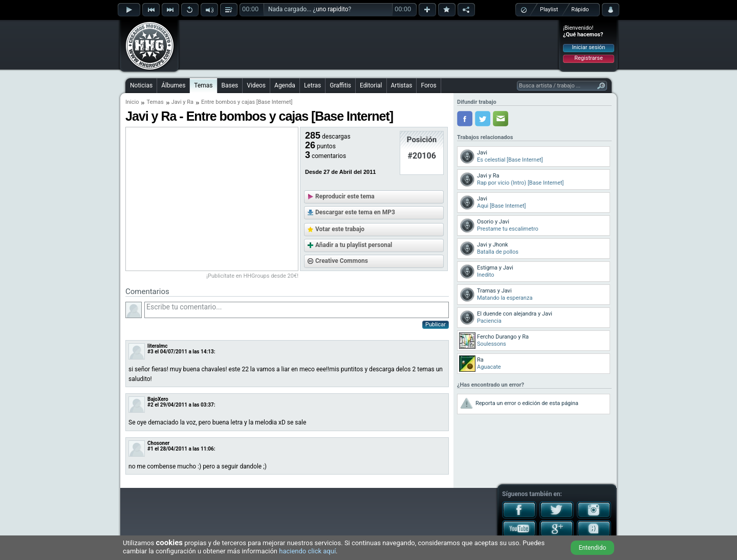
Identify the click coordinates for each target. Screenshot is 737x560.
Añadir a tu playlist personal (354, 245)
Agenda (285, 85)
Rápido (580, 9)
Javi (177, 102)
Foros (428, 85)
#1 (150, 449)
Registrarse (588, 58)
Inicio (132, 102)
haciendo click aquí (307, 551)
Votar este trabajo (340, 229)
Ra (190, 102)
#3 (150, 352)
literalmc (157, 346)
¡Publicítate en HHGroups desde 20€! (252, 276)
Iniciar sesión (589, 47)
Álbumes (173, 85)
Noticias (141, 85)
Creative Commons (342, 261)
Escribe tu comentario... (297, 310)
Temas (203, 85)
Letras (312, 85)
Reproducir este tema (345, 196)
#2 (150, 405)
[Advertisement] (369, 44)
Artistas (402, 85)
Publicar (436, 324)
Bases (230, 85)
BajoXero (158, 399)
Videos (256, 85)
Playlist (549, 9)
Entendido (593, 548)
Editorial (371, 85)
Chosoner (158, 443)
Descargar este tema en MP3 (355, 212)
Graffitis (340, 85)
